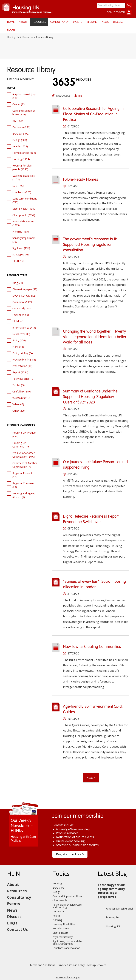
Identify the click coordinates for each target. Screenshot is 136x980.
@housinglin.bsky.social (115, 909)
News (105, 22)
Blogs (11, 30)
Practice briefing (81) (24, 360)
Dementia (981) (21, 127)
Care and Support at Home (68, 896)
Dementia (58, 911)
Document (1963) (22, 302)
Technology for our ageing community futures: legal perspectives (111, 891)
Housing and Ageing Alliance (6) (24, 495)
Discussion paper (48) (25, 289)
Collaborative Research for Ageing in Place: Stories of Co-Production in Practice (93, 114)
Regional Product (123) (22, 475)
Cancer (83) (19, 104)
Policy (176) (19, 340)
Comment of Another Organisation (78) (25, 465)
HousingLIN (109, 926)
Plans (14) (18, 347)
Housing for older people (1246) (22, 167)
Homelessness (61, 928)
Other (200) (19, 411)
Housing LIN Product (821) (24, 435)
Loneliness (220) (22, 192)
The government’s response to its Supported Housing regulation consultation (90, 245)
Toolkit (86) (19, 385)
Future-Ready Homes (81, 180)
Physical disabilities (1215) (23, 223)
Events (78, 22)
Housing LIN (13, 37)
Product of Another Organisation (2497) (24, 455)
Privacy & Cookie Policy (71, 965)
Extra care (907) (21, 134)
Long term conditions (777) (25, 200)
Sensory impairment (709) (24, 240)
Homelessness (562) (24, 153)
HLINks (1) (18, 321)
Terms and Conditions (42, 965)
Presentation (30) (22, 366)
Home (11, 22)
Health (56, 916)
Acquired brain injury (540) (24, 96)
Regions (92, 22)
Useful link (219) (22, 391)
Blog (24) (18, 283)
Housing (57, 883)
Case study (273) (22, 308)
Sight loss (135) (21, 248)
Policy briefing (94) (23, 353)
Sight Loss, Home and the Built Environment (67, 942)
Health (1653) (20, 146)
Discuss (118, 22)
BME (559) (18, 121)
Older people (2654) (24, 215)
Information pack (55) (25, 328)
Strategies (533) (21, 254)
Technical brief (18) (23, 379)
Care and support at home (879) (24, 113)
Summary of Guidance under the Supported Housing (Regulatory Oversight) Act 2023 (90, 397)
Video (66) (18, 404)
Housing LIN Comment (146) (21, 445)
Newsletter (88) (21, 334)
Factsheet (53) (21, 315)
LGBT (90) (18, 186)
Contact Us (17, 929)
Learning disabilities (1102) (24, 178)
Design (56, 892)
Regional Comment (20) (23, 485)
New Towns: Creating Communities (92, 647)
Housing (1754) (21, 159)
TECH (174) (19, 261)
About (23, 22)
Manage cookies (97, 965)
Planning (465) (21, 232)
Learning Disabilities (64, 924)
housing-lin (108, 918)
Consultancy (59, 22)
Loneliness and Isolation (66, 948)
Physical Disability (63, 937)
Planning (57, 920)
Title (80, 96)
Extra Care (58, 888)
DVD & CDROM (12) (24, 296)
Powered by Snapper (68, 977)
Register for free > (70, 854)
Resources (39, 22)
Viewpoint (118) (21, 398)
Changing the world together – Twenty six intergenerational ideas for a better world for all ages (95, 337)
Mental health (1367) (24, 209)
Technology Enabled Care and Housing (67, 906)
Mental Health (60, 933)
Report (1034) (20, 372)
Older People (60, 900)
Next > (91, 778)
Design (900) (20, 140)
